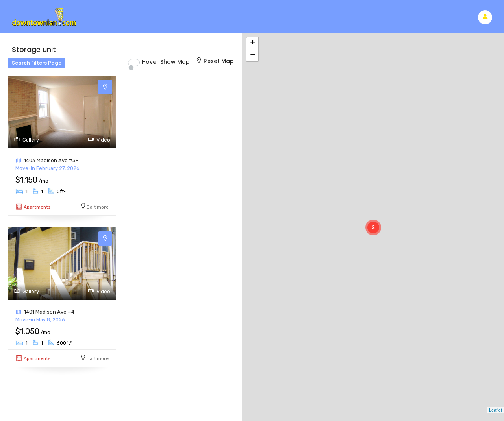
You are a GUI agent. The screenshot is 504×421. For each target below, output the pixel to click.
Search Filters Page (37, 63)
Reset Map (215, 61)
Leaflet (496, 410)
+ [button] (253, 43)
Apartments (37, 207)
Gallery (26, 140)
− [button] (253, 55)
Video (99, 140)
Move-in (47, 168)
